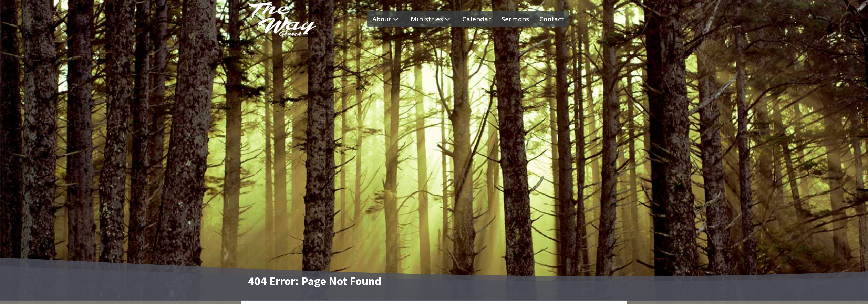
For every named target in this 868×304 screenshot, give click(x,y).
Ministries (431, 19)
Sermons (515, 19)
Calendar (477, 19)
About (386, 19)
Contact (552, 19)
